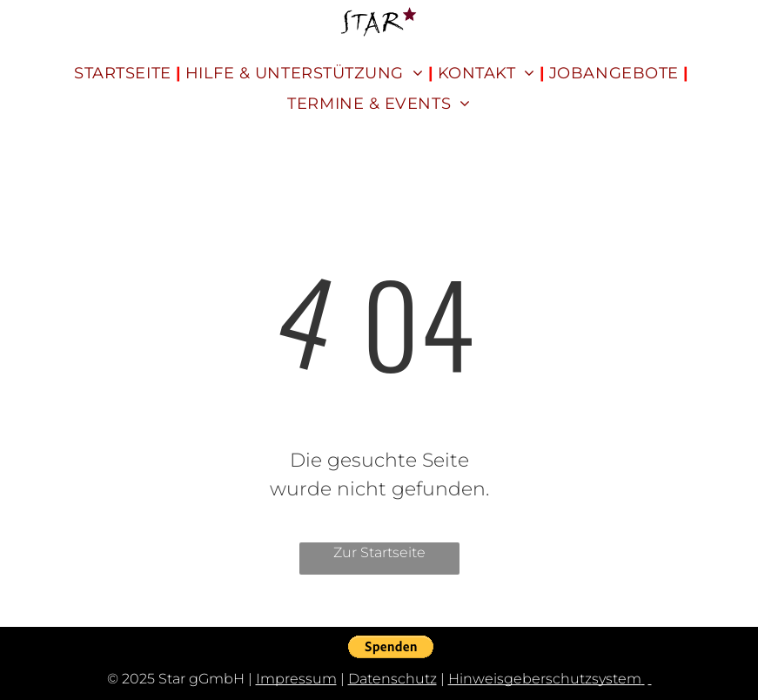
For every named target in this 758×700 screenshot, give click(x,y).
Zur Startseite (379, 552)
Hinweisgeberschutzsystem (545, 679)
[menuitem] (125, 74)
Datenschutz (392, 679)
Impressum (296, 679)
